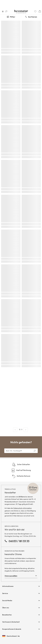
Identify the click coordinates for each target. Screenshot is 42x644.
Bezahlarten (7, 615)
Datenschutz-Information (23, 508)
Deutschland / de (11, 636)
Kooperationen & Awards (12, 629)
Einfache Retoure (21, 476)
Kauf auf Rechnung (21, 470)
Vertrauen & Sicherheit (11, 622)
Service (5, 593)
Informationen (8, 586)
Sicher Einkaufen (21, 465)
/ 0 (20, 430)
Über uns (6, 608)
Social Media (7, 601)
